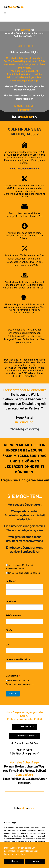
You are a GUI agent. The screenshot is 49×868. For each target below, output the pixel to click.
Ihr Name (11, 581)
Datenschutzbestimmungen (19, 684)
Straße (9, 630)
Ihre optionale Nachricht (18, 659)
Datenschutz (13, 676)
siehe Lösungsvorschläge (25, 169)
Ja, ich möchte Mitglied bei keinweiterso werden (19, 567)
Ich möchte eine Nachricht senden (23, 573)
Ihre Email (12, 601)
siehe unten (25, 110)
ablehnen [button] (14, 861)
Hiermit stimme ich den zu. (20, 682)
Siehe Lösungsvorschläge (25, 81)
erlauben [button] (35, 861)
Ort (7, 645)
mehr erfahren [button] (19, 854)
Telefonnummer (14, 615)
